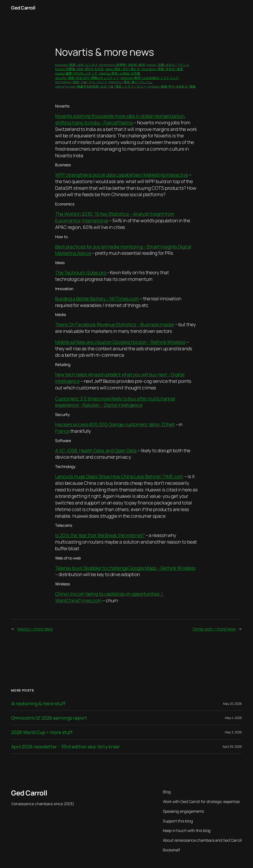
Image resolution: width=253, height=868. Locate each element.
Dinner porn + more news (214, 629)
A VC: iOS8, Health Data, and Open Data (96, 450)
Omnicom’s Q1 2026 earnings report (49, 718)
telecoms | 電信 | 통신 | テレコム (130, 82)
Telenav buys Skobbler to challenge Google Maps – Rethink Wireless (125, 568)
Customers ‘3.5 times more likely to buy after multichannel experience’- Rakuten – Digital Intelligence (115, 402)
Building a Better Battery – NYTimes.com (97, 298)
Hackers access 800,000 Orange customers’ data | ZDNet (115, 424)
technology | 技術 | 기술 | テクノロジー (81, 82)
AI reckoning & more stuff (38, 703)
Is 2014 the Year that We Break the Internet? (100, 535)
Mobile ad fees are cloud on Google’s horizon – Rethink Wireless (120, 342)
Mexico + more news (35, 629)
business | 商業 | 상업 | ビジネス (76, 65)
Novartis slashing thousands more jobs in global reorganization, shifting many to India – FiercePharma (120, 119)
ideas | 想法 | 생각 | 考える (122, 69)
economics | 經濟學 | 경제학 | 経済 (122, 65)
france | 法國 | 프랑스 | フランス (168, 65)
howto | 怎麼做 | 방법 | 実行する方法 (79, 69)
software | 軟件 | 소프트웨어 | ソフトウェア (150, 78)
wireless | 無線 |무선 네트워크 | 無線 (172, 86)
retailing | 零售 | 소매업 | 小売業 (119, 73)
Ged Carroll (23, 8)
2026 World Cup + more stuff (42, 732)
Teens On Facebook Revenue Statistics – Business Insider (115, 324)
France (62, 431)
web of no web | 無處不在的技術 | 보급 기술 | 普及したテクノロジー (101, 86)
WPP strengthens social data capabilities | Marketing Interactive (122, 175)
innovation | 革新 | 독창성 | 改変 (162, 69)
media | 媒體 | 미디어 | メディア (76, 73)
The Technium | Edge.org (81, 272)
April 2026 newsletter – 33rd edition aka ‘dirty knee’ (66, 747)
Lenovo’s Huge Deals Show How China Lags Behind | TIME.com (119, 476)
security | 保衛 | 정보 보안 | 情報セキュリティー (87, 78)
